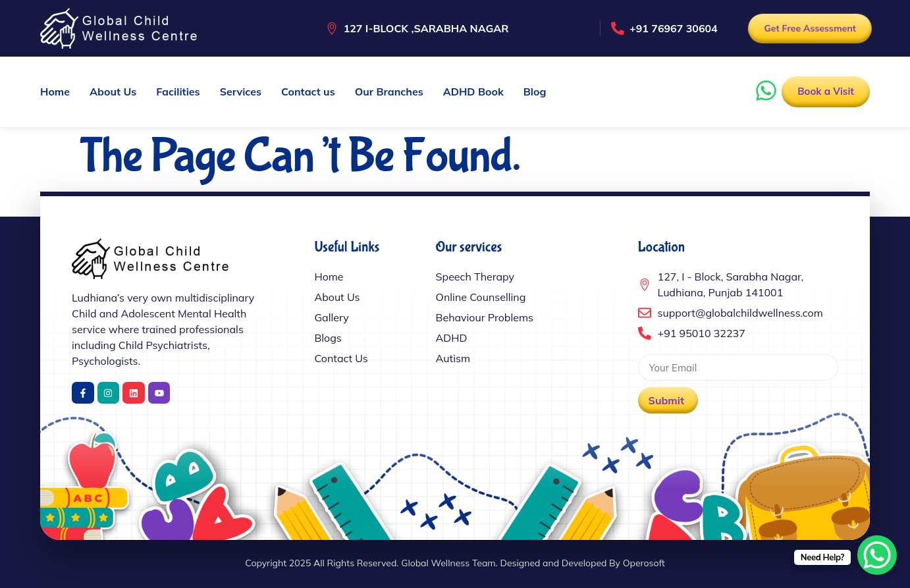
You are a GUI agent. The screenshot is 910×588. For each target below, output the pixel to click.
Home (55, 92)
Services (241, 92)
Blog (535, 92)
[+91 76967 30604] (618, 28)
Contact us (308, 92)
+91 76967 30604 (674, 28)
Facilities (178, 92)
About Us (113, 92)
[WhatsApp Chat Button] (877, 555)
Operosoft (644, 563)
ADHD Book (473, 92)
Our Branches (389, 92)
